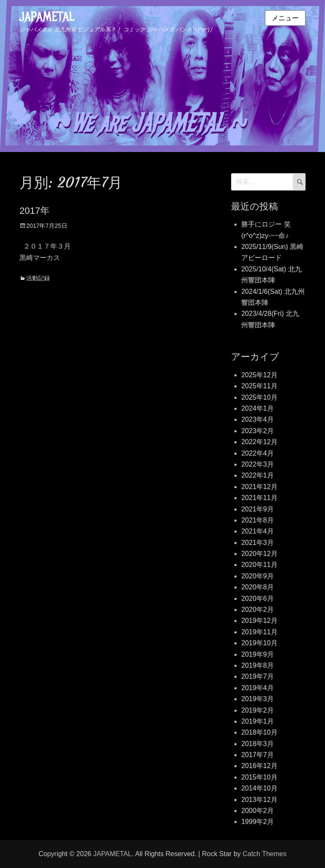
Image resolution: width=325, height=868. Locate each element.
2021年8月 (258, 520)
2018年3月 (258, 744)
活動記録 (38, 278)
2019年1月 (258, 721)
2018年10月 (259, 732)
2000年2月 (258, 811)
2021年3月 (258, 543)
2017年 (34, 211)
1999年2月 (258, 822)
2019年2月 (258, 710)
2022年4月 (258, 453)
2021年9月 (258, 509)
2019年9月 (258, 654)
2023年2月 (258, 431)
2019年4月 (258, 688)
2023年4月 (258, 419)
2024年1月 (258, 408)
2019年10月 (259, 643)
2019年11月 (259, 632)
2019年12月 (259, 621)
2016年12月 (259, 766)
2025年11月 (259, 386)
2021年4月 (258, 531)
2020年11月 (259, 565)
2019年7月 (258, 676)
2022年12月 (259, 442)
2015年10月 (259, 777)
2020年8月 (258, 587)
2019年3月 (258, 699)
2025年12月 (259, 375)
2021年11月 (259, 498)
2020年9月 (258, 576)
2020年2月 (258, 610)
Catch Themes (264, 854)
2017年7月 (258, 755)
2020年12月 (259, 554)
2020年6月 (258, 598)
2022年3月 (258, 464)
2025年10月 (259, 397)
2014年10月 (259, 788)
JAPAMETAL (47, 17)
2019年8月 (258, 665)
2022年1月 (258, 475)
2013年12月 (259, 800)
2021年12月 (259, 487)
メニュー (285, 18)
